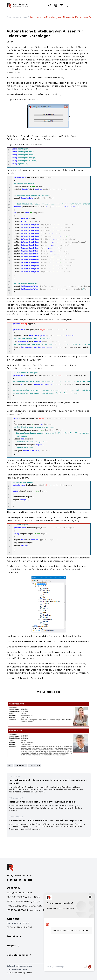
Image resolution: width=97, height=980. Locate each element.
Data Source (34, 765)
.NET (10, 765)
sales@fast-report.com (19, 893)
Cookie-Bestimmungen (17, 969)
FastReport (20, 765)
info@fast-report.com (20, 876)
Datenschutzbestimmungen (20, 966)
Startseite (12, 17)
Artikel (24, 17)
